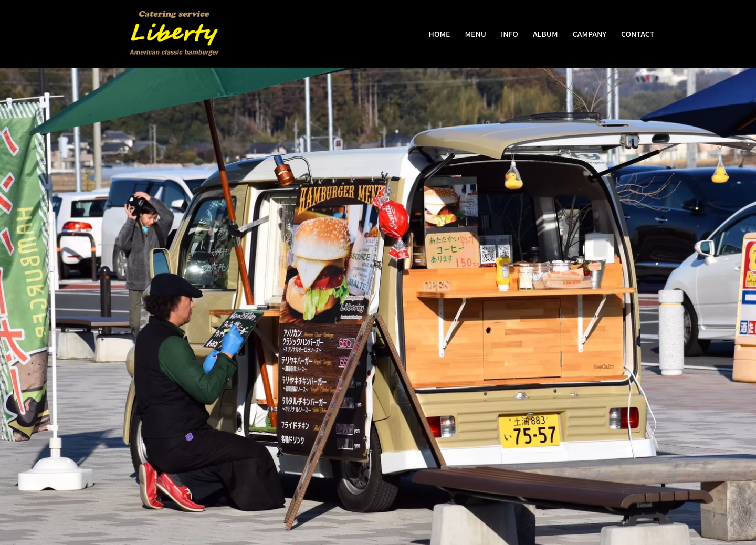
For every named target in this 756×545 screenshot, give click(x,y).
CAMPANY (590, 34)
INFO (510, 34)
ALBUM (545, 34)
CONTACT (638, 34)
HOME (440, 34)
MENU (475, 34)
